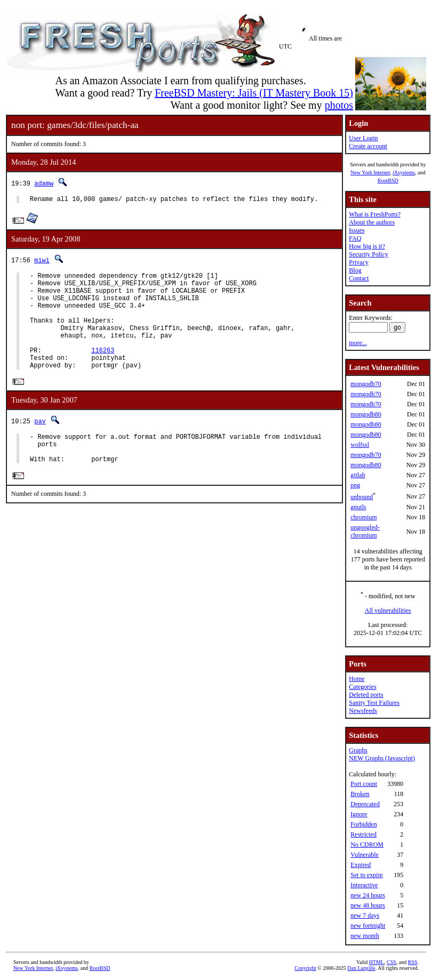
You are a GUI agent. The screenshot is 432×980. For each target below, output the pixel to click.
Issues (357, 230)
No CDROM (367, 845)
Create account (368, 146)
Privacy (359, 262)
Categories (362, 687)
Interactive (364, 885)
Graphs (358, 750)
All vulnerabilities (388, 611)
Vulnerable (365, 855)
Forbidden (363, 824)
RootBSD (388, 180)
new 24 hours (368, 895)
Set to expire (367, 875)
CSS (391, 962)
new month (365, 936)
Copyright (305, 968)
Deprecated (365, 804)
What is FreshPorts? (375, 214)
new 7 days (365, 915)
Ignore (359, 814)
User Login (363, 138)
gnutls (358, 507)
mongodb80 (366, 414)
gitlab (358, 475)
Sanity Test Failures (374, 703)
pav (40, 444)
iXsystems (404, 172)
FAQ (355, 238)
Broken (360, 794)
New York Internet (370, 172)
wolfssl (360, 445)
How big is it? (367, 246)
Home (357, 679)
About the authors (372, 222)
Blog (355, 270)
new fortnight (368, 926)
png (355, 485)
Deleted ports (366, 695)
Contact (359, 278)
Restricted (363, 834)
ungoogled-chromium (365, 531)
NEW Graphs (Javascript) (382, 758)
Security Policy (369, 254)
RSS (413, 962)
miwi (42, 262)
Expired (361, 865)
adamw (44, 183)
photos (339, 105)
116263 (103, 369)
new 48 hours (368, 905)
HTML (377, 962)
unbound (362, 497)
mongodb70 (366, 384)
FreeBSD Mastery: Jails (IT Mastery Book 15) (254, 93)
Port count (364, 784)
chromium (363, 517)
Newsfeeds (363, 711)
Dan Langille (361, 968)
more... (358, 343)
